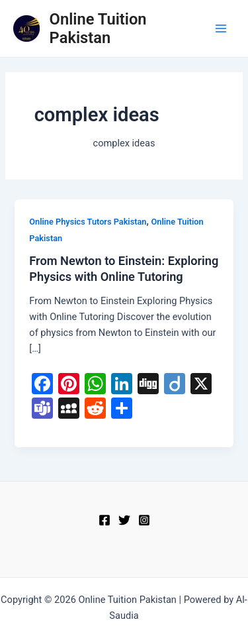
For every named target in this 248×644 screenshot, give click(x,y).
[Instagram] (144, 520)
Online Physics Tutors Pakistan (88, 222)
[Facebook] (104, 520)
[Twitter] (124, 520)
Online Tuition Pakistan (98, 28)
